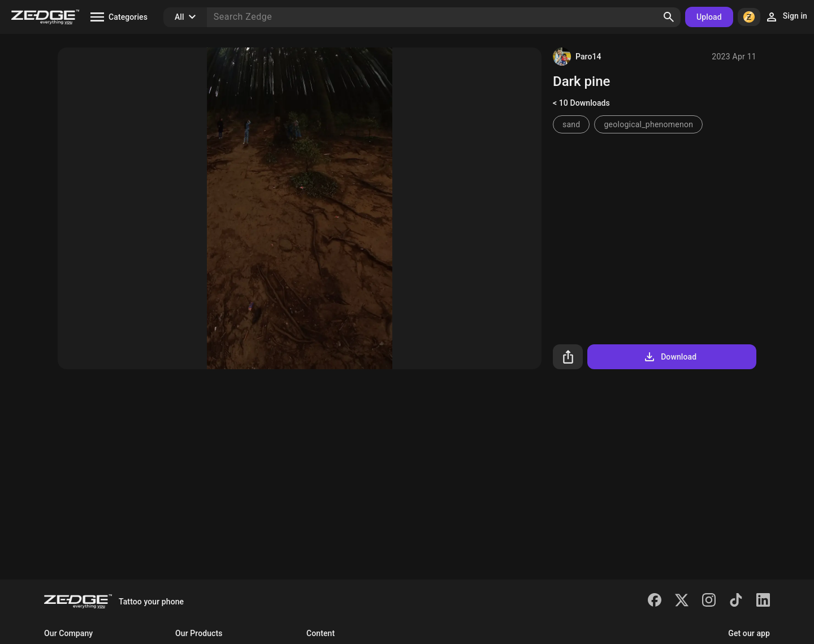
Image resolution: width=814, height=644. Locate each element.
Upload (709, 17)
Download (670, 357)
